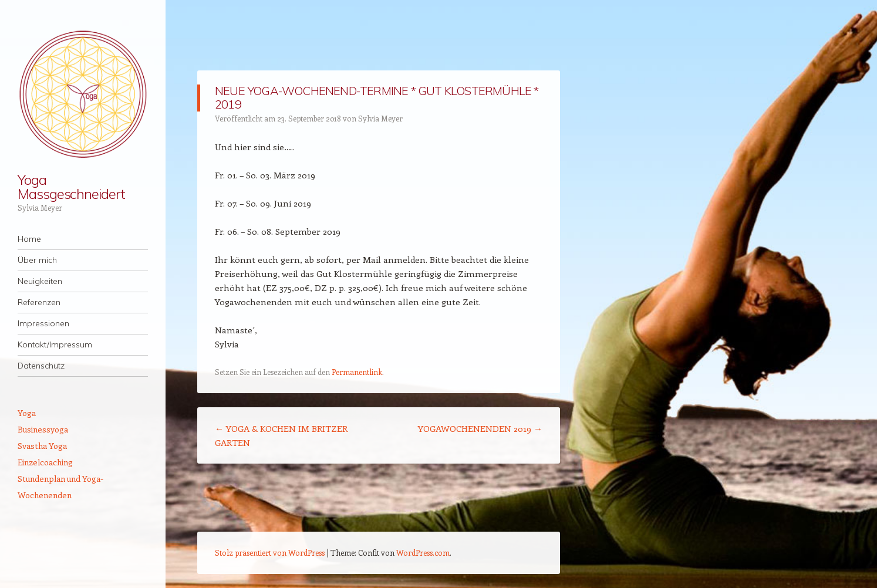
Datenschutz (41, 366)
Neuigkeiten (40, 281)
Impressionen (43, 323)
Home (29, 239)
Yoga (27, 413)
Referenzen (39, 302)
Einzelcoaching (45, 462)
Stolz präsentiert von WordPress (270, 552)
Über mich (37, 260)
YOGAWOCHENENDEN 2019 (480, 428)
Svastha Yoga (42, 446)
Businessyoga (43, 429)
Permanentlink (357, 372)
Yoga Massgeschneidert (71, 187)
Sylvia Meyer (380, 118)
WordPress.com (423, 552)
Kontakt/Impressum (55, 344)
